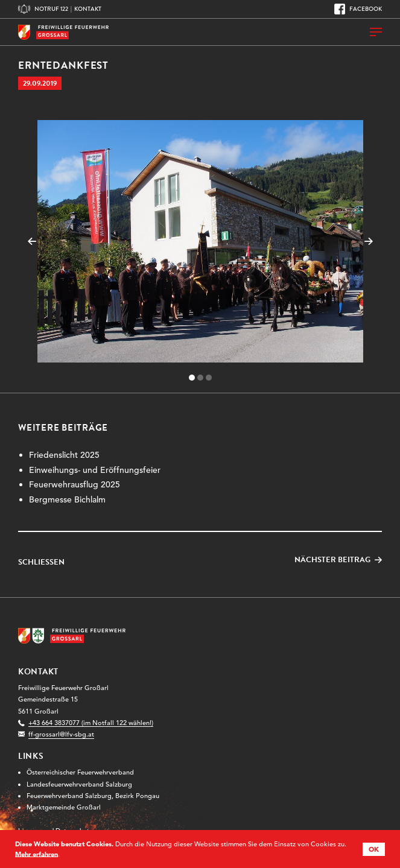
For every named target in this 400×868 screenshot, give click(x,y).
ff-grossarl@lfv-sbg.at (61, 734)
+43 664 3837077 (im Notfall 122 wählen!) (91, 723)
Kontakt (88, 9)
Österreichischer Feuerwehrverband (80, 772)
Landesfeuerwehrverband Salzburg (79, 784)
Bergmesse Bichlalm (67, 499)
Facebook (366, 9)
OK (374, 849)
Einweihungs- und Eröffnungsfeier (95, 470)
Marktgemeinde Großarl (64, 807)
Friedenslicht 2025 (64, 455)
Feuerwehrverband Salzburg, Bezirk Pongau (93, 796)
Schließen (41, 562)
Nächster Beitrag (332, 560)
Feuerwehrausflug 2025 (75, 484)
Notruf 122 (51, 9)
